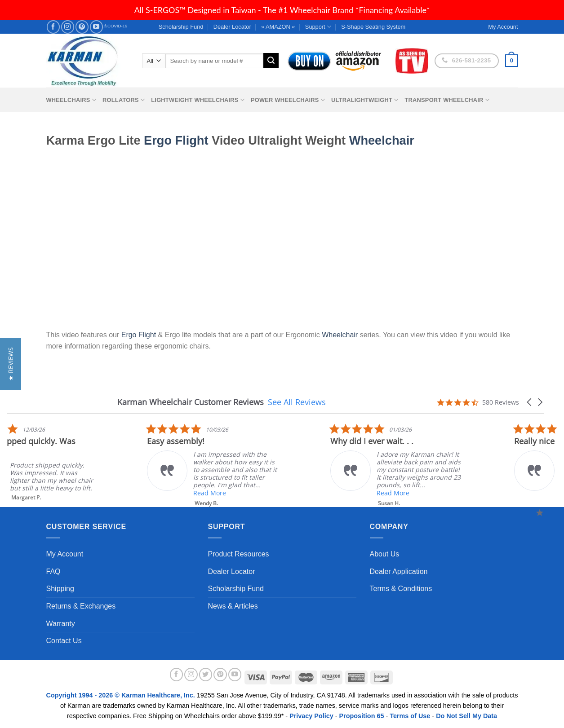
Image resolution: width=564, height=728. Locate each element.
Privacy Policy (311, 716)
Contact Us (64, 641)
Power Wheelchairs (288, 100)
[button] (530, 402)
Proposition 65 (361, 716)
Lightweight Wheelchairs (198, 100)
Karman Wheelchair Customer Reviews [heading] (191, 402)
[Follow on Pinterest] (82, 27)
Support (318, 27)
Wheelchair (382, 140)
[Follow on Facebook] (53, 27)
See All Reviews (297, 402)
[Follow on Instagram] (68, 27)
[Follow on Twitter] (206, 675)
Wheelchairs (71, 100)
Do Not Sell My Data (466, 716)
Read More (469, 493)
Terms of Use (410, 716)
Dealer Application (399, 571)
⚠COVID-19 (115, 26)
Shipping (60, 589)
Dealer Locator (232, 27)
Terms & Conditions (401, 589)
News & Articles (233, 606)
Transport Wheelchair (447, 100)
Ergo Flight (176, 140)
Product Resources (239, 554)
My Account (65, 554)
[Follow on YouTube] (96, 27)
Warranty (61, 624)
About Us (385, 554)
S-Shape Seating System (373, 27)
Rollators (124, 100)
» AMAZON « (278, 27)
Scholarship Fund (181, 27)
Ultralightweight (365, 100)
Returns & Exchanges (81, 606)
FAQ (53, 571)
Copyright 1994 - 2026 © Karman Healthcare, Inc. (122, 695)
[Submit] (271, 61)
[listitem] (289, 462)
